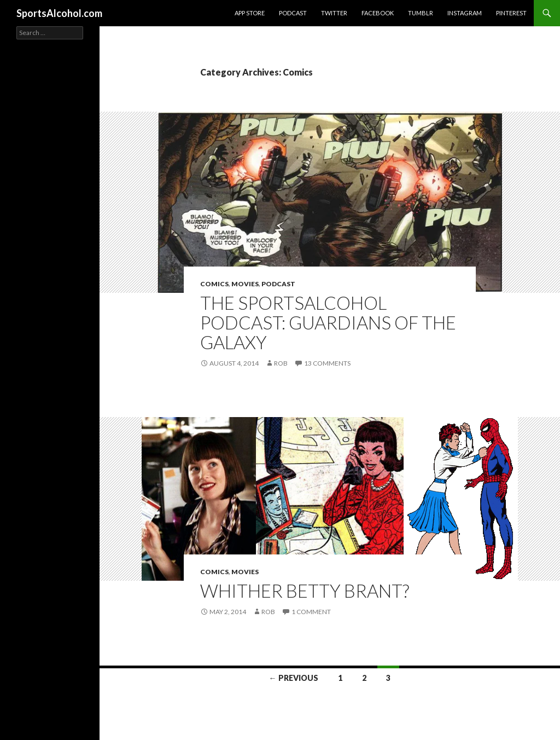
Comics (214, 284)
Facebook (378, 13)
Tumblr (421, 13)
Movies (245, 284)
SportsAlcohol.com (59, 13)
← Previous (294, 678)
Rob (281, 363)
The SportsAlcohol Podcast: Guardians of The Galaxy (328, 322)
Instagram (465, 13)
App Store (250, 13)
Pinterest (511, 13)
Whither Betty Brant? (305, 591)
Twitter (334, 13)
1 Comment (311, 612)
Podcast (293, 13)
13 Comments (327, 363)
